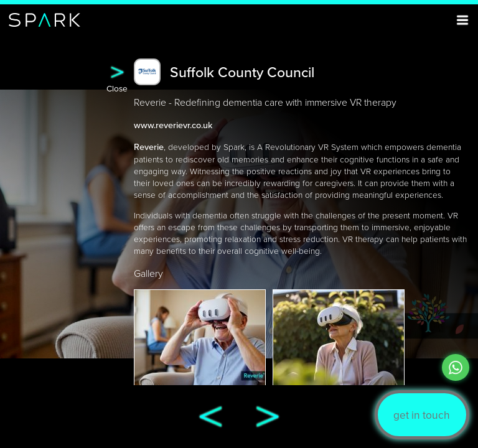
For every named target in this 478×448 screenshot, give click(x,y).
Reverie (149, 147)
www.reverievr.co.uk (173, 125)
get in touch (422, 415)
